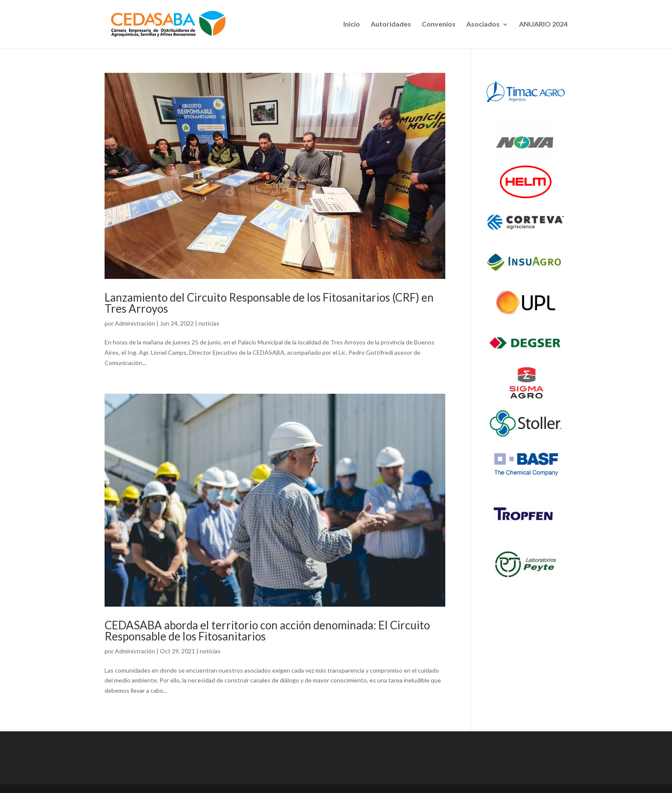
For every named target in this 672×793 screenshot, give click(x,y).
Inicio (352, 24)
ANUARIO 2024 (543, 24)
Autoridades (391, 24)
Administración (135, 323)
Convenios (439, 24)
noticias (209, 323)
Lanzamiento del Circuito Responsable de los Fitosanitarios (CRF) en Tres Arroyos (269, 303)
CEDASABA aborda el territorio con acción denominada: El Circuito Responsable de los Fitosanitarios (267, 631)
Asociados (483, 24)
